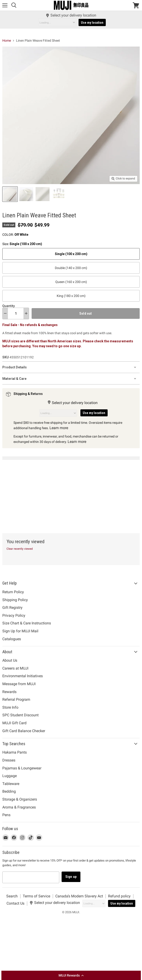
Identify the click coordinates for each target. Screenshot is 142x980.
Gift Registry (12, 608)
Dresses (9, 760)
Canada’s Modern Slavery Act (79, 896)
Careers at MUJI (15, 668)
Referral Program (16, 699)
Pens (6, 815)
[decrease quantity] (5, 313)
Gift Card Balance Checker (24, 731)
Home (7, 40)
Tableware (11, 784)
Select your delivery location (71, 15)
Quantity (9, 306)
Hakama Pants (15, 752)
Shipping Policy (15, 600)
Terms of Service (36, 896)
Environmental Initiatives (23, 676)
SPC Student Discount (20, 715)
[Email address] (31, 877)
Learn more (59, 428)
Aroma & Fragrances (19, 807)
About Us (10, 660)
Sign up (71, 877)
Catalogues (12, 639)
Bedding (9, 791)
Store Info (10, 707)
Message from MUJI (19, 684)
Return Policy (13, 592)
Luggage (10, 776)
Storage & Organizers (20, 799)
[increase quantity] (26, 313)
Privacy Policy (14, 615)
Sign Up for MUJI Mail (20, 631)
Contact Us (15, 903)
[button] (71, 975)
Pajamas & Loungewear (22, 768)
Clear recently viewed (20, 549)
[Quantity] (16, 313)
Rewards (9, 692)
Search (12, 896)
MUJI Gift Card (14, 723)
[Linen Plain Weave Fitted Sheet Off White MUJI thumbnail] (10, 194)
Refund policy (119, 896)
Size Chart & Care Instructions (27, 623)
